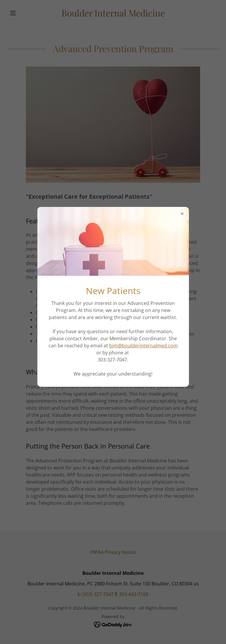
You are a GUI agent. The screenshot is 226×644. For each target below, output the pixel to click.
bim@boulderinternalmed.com (143, 346)
